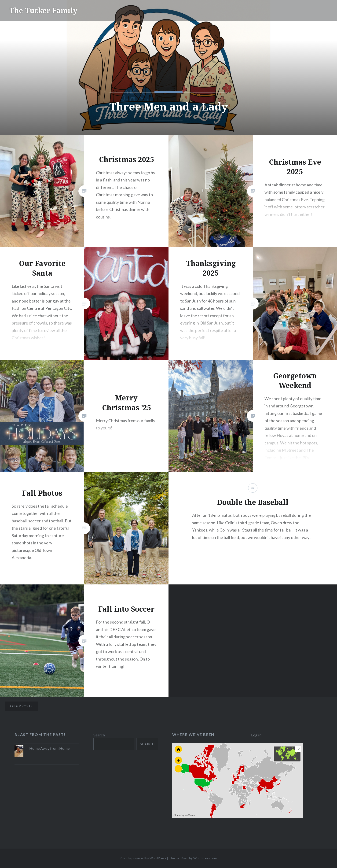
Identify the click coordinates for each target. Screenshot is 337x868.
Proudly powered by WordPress (143, 858)
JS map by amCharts (184, 815)
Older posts (21, 706)
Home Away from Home (49, 748)
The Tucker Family (43, 10)
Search (99, 735)
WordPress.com (205, 858)
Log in (256, 735)
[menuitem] (252, 789)
